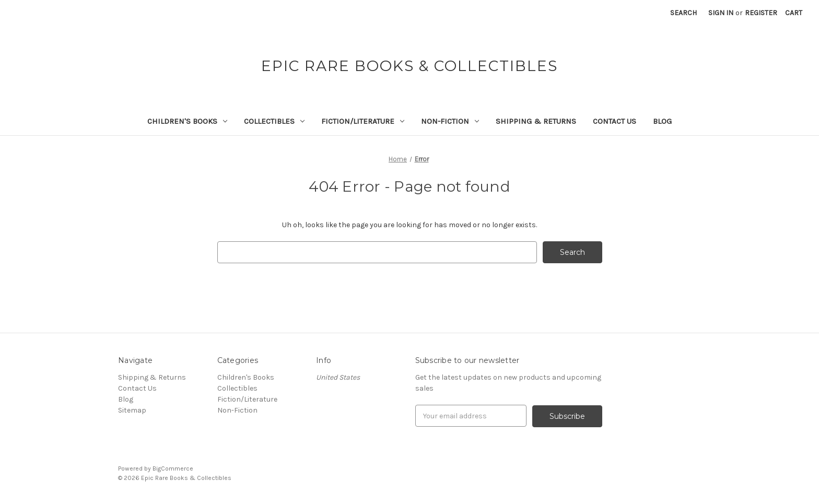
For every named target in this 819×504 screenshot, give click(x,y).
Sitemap (132, 410)
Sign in (721, 13)
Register (761, 13)
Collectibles (274, 121)
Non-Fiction (450, 121)
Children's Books (187, 121)
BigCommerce (173, 468)
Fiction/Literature (363, 121)
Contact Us (615, 121)
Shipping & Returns (536, 121)
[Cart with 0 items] (794, 13)
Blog (662, 121)
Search (683, 13)
